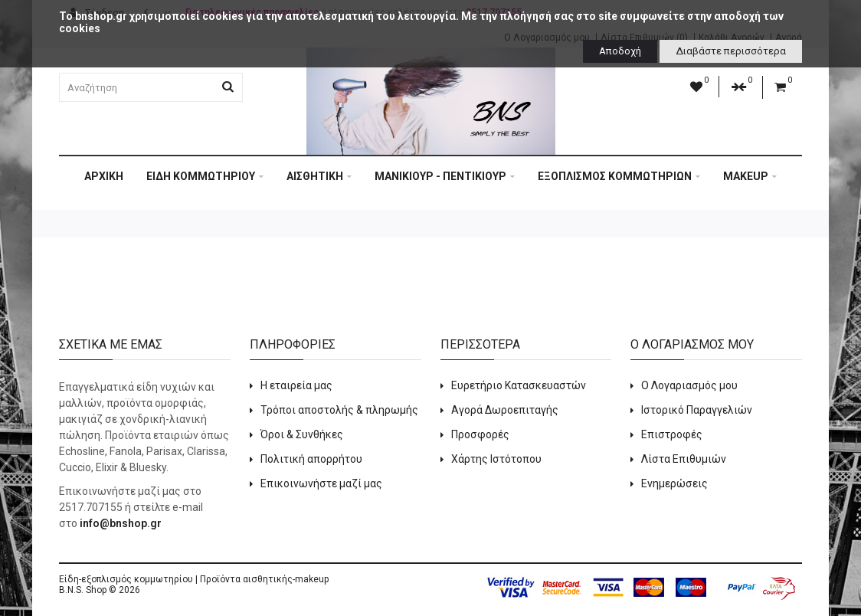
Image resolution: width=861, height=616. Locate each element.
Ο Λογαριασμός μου (689, 385)
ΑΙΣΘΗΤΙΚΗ (319, 176)
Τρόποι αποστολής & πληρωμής (339, 410)
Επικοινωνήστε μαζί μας (321, 483)
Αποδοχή (620, 51)
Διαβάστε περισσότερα (731, 51)
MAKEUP (750, 176)
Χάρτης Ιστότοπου (496, 459)
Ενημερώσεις (674, 483)
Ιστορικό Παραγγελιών (697, 410)
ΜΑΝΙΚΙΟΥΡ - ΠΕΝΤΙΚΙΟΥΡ (445, 176)
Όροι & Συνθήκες (302, 434)
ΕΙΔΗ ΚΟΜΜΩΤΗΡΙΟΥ (205, 176)
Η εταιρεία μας (296, 385)
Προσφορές (480, 434)
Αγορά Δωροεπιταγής (505, 410)
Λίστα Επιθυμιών (684, 459)
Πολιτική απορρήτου (311, 459)
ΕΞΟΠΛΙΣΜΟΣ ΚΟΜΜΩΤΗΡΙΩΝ (619, 176)
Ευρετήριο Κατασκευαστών (519, 385)
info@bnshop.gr (121, 523)
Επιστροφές (672, 434)
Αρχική (104, 176)
